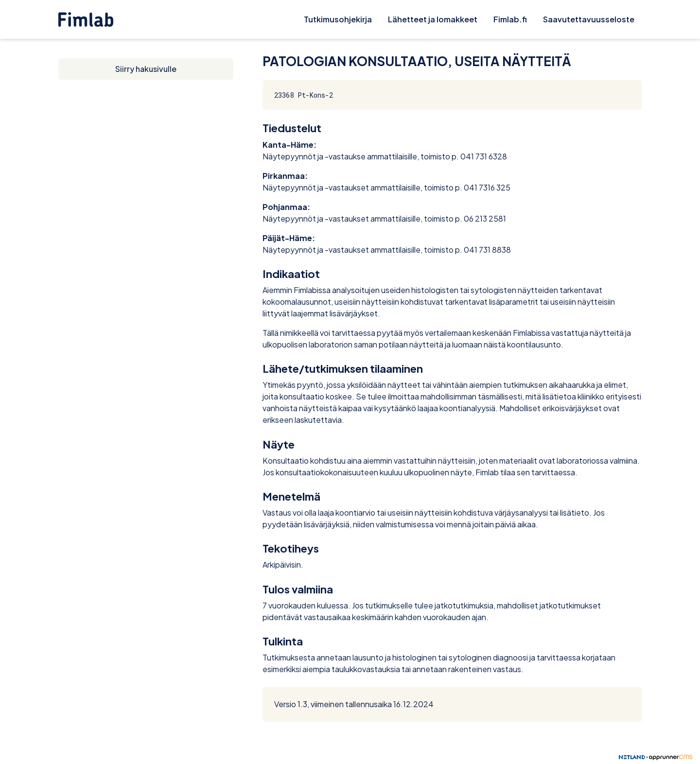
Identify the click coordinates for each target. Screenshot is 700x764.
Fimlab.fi (510, 19)
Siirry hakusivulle (146, 69)
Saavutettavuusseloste (589, 19)
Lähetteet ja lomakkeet (433, 19)
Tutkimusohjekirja (338, 19)
